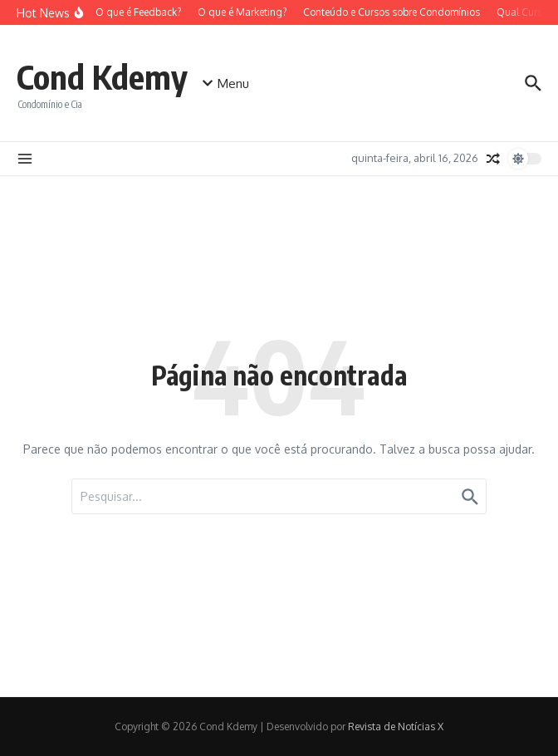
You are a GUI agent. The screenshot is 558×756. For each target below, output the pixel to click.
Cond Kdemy (102, 76)
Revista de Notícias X (396, 727)
